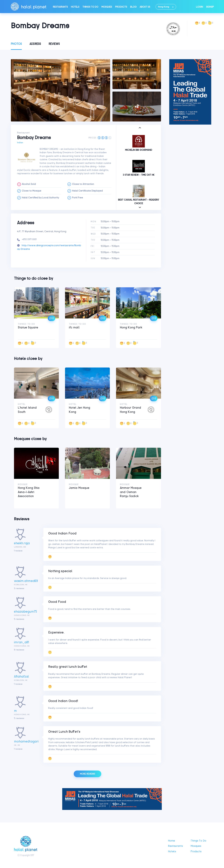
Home (171, 841)
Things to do (90, 7)
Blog (133, 7)
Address (35, 44)
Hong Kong (164, 7)
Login (199, 7)
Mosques (107, 7)
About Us (145, 7)
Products (121, 7)
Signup (210, 7)
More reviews (87, 774)
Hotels (75, 7)
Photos (16, 44)
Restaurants (60, 7)
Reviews (54, 44)
